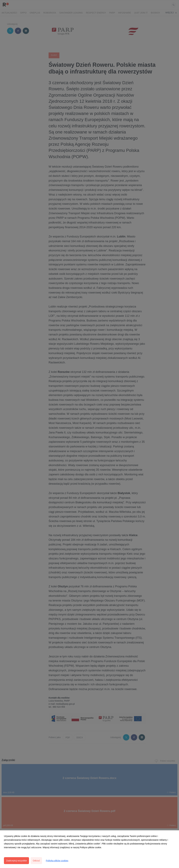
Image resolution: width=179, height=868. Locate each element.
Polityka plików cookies (57, 861)
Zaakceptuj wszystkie (16, 861)
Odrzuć (36, 861)
